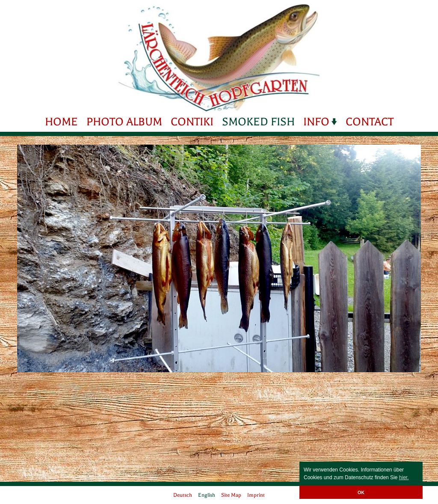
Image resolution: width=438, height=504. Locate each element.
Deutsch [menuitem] (183, 495)
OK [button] (361, 492)
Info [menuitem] (316, 122)
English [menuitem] (207, 495)
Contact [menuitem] (370, 122)
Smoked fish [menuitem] (258, 122)
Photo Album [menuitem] (124, 122)
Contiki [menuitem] (192, 122)
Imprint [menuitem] (256, 495)
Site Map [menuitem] (231, 495)
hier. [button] (404, 477)
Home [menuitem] (61, 122)
